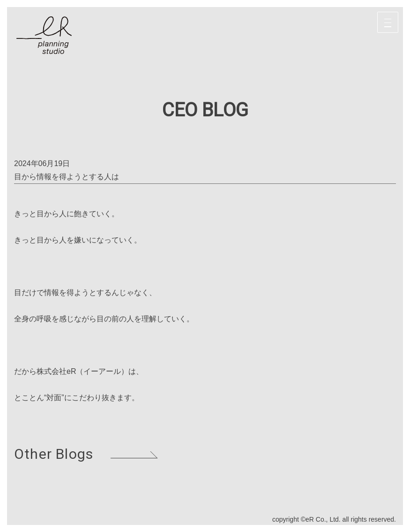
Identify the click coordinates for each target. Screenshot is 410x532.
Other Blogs (54, 454)
